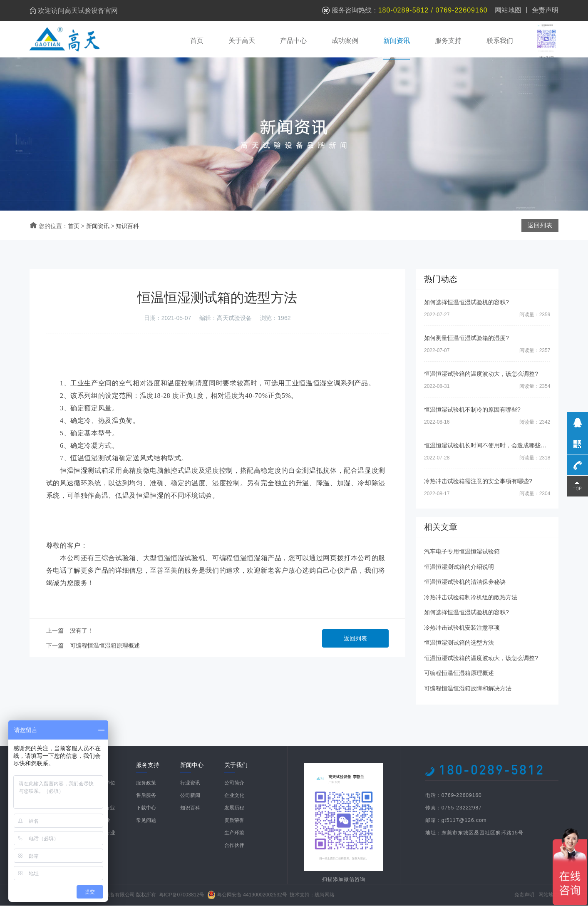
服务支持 (448, 41)
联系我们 (499, 41)
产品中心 (293, 41)
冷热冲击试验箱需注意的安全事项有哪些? (478, 482)
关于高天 (241, 41)
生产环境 (234, 834)
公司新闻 (190, 796)
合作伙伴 (234, 846)
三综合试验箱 (115, 559)
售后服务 (146, 796)
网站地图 (508, 10)
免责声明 (545, 10)
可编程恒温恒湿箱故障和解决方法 (468, 689)
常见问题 (146, 821)
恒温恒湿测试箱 (94, 459)
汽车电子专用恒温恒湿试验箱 (462, 552)
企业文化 (234, 796)
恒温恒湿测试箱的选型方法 (459, 643)
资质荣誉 (234, 821)
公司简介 (234, 784)
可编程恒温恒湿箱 (240, 559)
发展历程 (234, 809)
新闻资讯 (396, 41)
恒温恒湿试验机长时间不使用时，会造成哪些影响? (490, 446)
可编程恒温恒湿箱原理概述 (105, 646)
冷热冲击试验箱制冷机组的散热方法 (471, 598)
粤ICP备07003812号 (182, 895)
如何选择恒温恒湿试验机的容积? (466, 303)
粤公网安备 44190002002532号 (252, 895)
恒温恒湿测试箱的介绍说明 (459, 567)
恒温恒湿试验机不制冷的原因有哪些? (472, 410)
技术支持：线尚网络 (312, 895)
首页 (196, 41)
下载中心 (146, 809)
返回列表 (355, 639)
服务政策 (146, 784)
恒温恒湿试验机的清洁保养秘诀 (465, 583)
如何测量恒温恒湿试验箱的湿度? (466, 339)
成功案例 (345, 41)
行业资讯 (190, 784)
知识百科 (127, 226)
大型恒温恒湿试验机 (174, 559)
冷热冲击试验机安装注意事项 (462, 628)
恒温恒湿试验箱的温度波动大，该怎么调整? (481, 375)
